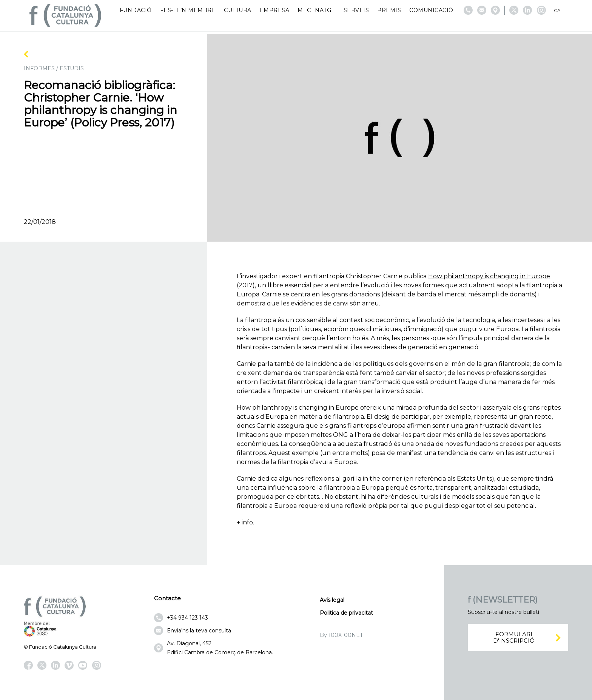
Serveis (356, 10)
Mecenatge (316, 10)
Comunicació (431, 10)
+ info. (246, 522)
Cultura (238, 10)
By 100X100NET (341, 635)
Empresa (275, 10)
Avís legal (332, 600)
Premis (389, 10)
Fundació (136, 10)
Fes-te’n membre (188, 10)
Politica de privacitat (346, 613)
